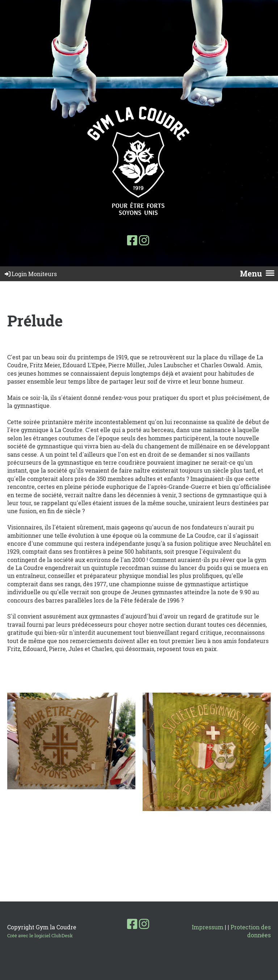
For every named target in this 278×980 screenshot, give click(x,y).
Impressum (208, 927)
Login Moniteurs (30, 274)
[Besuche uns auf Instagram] (144, 240)
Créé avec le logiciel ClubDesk (40, 935)
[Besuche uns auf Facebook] (132, 240)
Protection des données (251, 931)
